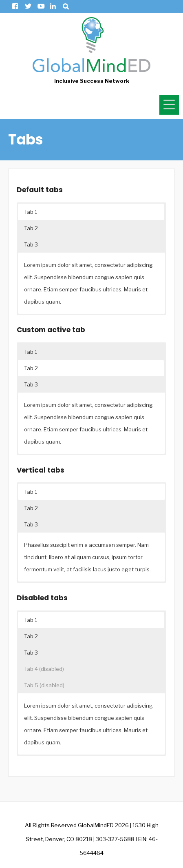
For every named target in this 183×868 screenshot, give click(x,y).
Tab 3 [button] (31, 244)
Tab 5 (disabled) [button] (44, 685)
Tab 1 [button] (31, 212)
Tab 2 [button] (31, 228)
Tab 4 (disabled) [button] (44, 669)
